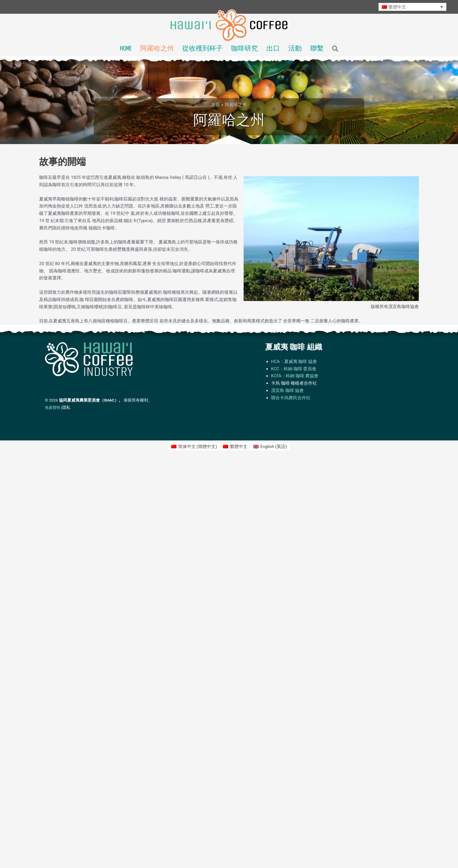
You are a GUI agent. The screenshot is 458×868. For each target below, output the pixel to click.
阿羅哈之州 (157, 49)
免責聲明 (53, 408)
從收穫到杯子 (202, 49)
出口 (273, 49)
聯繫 (317, 49)
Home (126, 49)
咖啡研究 (244, 49)
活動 (295, 49)
